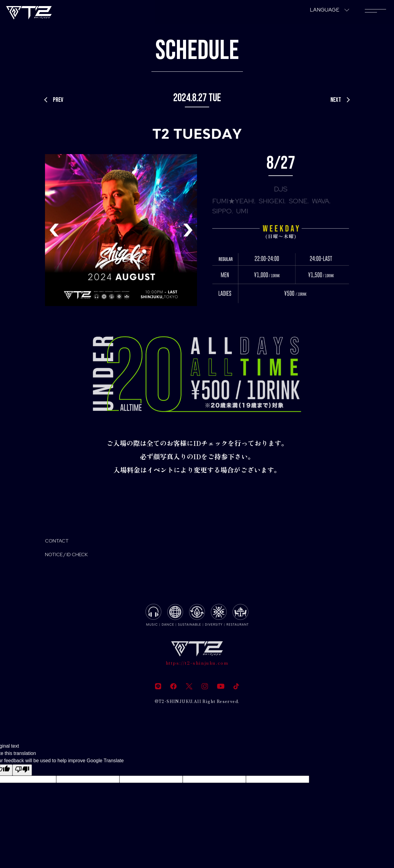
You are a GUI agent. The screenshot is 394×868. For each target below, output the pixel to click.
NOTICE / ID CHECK (76, 558)
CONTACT (61, 542)
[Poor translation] (22, 777)
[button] (188, 230)
